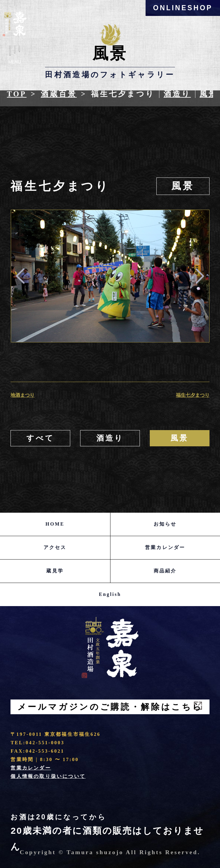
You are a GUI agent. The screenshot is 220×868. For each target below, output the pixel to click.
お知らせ (165, 524)
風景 (209, 94)
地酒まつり (23, 395)
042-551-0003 (45, 743)
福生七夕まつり (193, 395)
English (110, 594)
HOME (55, 524)
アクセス (55, 547)
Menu (15, 56)
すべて (40, 438)
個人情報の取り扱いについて (48, 776)
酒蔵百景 (59, 94)
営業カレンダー (165, 547)
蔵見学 (55, 571)
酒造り (177, 94)
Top (17, 94)
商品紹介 (165, 571)
